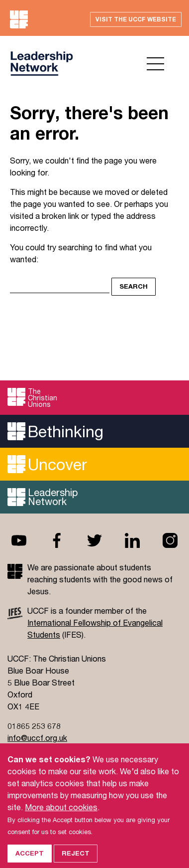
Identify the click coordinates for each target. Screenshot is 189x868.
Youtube (19, 540)
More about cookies (61, 815)
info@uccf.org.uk (37, 738)
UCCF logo (42, 64)
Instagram (170, 540)
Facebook (57, 540)
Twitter (94, 540)
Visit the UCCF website (136, 19)
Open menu (155, 64)
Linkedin (132, 540)
